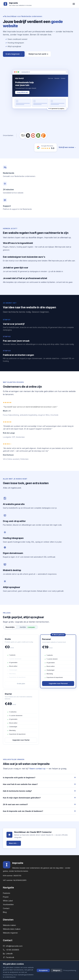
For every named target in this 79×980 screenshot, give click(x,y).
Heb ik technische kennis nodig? (39, 791)
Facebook (9, 957)
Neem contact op (37, 769)
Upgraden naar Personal (58, 683)
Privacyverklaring (70, 970)
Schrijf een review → (67, 147)
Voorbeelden (8, 904)
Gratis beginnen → (14, 54)
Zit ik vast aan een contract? (39, 804)
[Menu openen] (74, 4)
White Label (8, 901)
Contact (6, 908)
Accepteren (43, 970)
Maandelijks (10, 627)
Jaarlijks (28, 627)
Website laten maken (12, 929)
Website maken (9, 925)
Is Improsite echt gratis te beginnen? (39, 777)
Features (7, 893)
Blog (5, 912)
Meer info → (14, 843)
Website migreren (10, 933)
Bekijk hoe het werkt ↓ (39, 54)
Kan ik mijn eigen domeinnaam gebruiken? (39, 798)
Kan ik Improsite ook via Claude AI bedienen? (39, 811)
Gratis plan (21, 684)
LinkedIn (8, 954)
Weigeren (57, 970)
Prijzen (6, 897)
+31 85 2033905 (11, 950)
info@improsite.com (13, 946)
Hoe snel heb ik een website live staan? (39, 784)
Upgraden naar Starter (21, 740)
